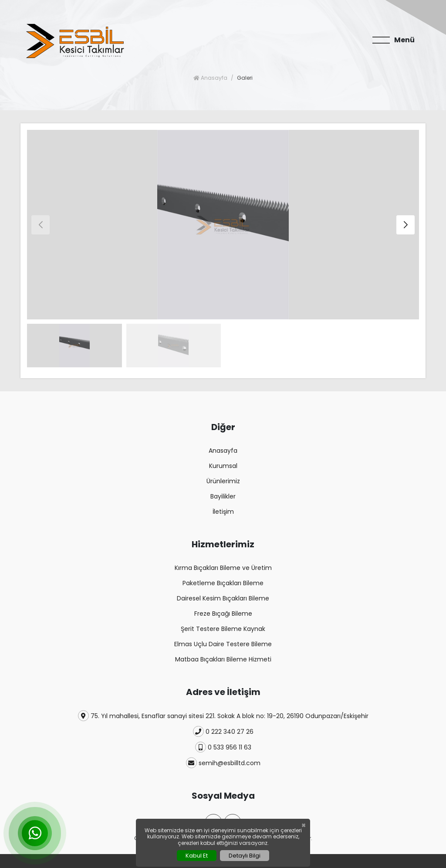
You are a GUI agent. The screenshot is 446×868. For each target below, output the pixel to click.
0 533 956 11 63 (223, 747)
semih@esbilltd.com (223, 763)
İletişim (223, 512)
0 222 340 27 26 (223, 731)
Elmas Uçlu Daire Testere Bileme (223, 644)
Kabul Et (197, 856)
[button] (405, 225)
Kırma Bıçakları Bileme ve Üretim (223, 568)
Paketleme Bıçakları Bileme (223, 583)
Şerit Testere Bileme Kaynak (223, 629)
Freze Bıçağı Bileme (223, 614)
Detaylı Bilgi (245, 856)
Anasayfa (210, 78)
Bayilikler (223, 496)
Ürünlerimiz (223, 481)
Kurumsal (223, 466)
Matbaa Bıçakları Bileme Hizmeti (223, 659)
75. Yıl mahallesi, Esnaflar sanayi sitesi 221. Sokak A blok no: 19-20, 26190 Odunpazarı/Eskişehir (223, 716)
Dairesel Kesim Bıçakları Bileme (223, 598)
